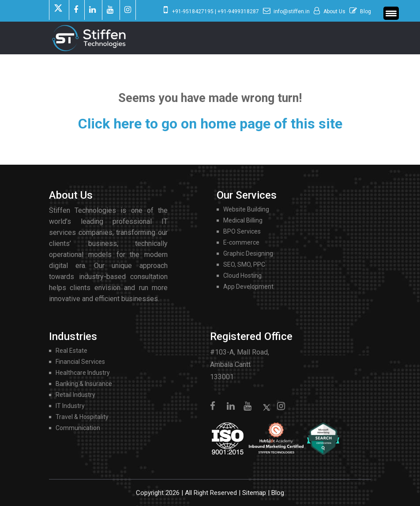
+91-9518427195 (193, 11)
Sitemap (254, 493)
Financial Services (80, 362)
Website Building (246, 209)
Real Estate (71, 351)
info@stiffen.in (292, 11)
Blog (366, 11)
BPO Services (242, 231)
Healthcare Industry (83, 373)
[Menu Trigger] (391, 13)
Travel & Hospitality (82, 417)
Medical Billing (243, 220)
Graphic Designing (248, 253)
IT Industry (70, 406)
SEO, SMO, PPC (244, 264)
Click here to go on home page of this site (210, 124)
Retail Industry (75, 395)
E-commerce (241, 242)
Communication (78, 428)
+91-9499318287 (238, 11)
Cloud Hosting (242, 276)
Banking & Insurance (84, 384)
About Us (334, 11)
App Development (248, 287)
